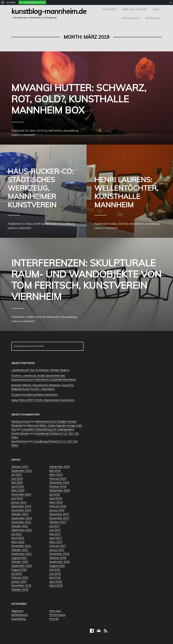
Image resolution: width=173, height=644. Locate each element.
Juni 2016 (55, 574)
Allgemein (17, 611)
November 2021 (21, 546)
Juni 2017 (55, 530)
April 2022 (18, 538)
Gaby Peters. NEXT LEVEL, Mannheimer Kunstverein (43, 400)
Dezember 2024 (21, 494)
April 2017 (56, 538)
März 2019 (56, 474)
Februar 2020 (20, 577)
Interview (55, 611)
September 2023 (22, 518)
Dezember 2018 (59, 482)
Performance (57, 615)
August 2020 (19, 570)
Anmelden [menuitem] (11, 2)
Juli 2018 (55, 494)
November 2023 (21, 510)
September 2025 (22, 471)
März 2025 (18, 490)
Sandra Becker (20, 433)
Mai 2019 (55, 471)
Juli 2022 (17, 534)
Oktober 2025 (20, 467)
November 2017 (59, 518)
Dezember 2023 (21, 506)
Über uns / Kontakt (135, 9)
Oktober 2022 (20, 526)
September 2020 (22, 566)
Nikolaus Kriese (21, 421)
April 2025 (18, 486)
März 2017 (56, 542)
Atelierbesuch (20, 615)
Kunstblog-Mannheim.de (49, 11)
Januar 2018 (57, 510)
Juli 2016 (55, 570)
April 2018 (56, 498)
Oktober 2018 (58, 486)
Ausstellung (18, 619)
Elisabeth (17, 425)
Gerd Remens (20, 441)
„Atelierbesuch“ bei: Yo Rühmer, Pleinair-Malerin (40, 370)
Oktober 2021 (20, 550)
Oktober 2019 (20, 589)
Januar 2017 (57, 550)
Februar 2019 (58, 479)
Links (156, 9)
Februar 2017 (58, 546)
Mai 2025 (17, 482)
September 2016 (60, 562)
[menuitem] (3, 2)
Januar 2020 (19, 581)
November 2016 (59, 554)
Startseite (109, 9)
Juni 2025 (17, 479)
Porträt (54, 619)
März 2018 (56, 502)
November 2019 (21, 585)
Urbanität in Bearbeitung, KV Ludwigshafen (48, 429)
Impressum (152, 18)
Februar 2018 (58, 506)
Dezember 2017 (59, 514)
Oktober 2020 (20, 562)
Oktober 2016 (58, 558)
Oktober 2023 (20, 514)
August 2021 (19, 558)
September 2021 (22, 554)
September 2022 (22, 530)
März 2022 (18, 542)
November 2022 (21, 522)
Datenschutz (131, 18)
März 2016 (56, 585)
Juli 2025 (17, 474)
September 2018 (60, 490)
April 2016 (56, 581)
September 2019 (60, 467)
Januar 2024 (19, 502)
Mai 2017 (55, 534)
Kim (14, 429)
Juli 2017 (55, 526)
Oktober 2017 (58, 522)
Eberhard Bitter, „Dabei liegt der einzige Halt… (55, 425)
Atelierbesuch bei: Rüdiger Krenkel (56, 421)
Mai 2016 (55, 577)
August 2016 (57, 566)
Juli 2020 (17, 574)
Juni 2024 (17, 498)
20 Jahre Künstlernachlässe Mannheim (35, 395)
